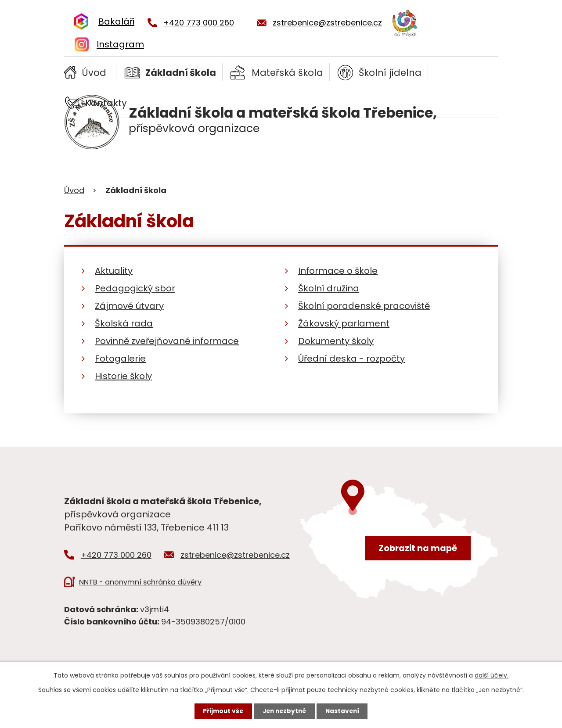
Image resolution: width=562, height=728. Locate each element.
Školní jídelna (390, 73)
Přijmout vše (221, 711)
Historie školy (123, 376)
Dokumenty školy (336, 341)
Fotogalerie (120, 359)
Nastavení (344, 711)
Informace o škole (338, 271)
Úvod (94, 73)
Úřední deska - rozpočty (351, 359)
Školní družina (329, 288)
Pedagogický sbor (135, 288)
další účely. (492, 675)
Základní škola (181, 73)
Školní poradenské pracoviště (364, 306)
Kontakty (106, 103)
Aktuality (114, 271)
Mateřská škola (287, 73)
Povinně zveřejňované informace (167, 341)
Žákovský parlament (344, 323)
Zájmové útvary (129, 306)
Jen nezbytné (284, 711)
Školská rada (124, 323)
